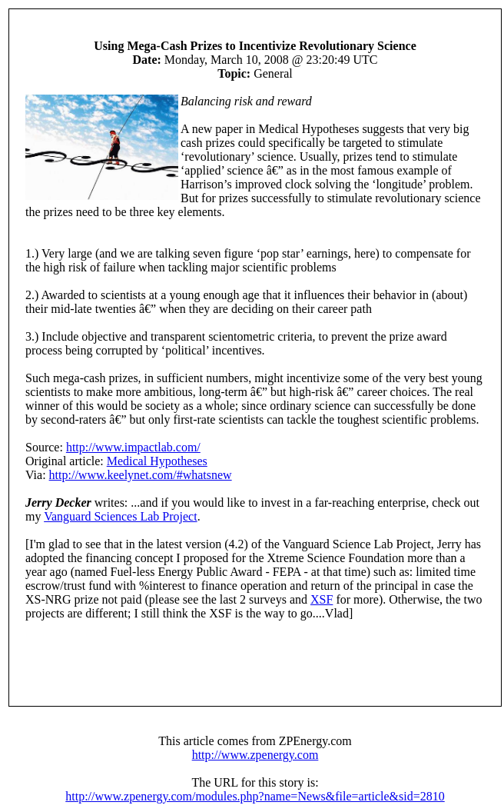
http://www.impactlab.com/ (133, 447)
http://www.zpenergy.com (255, 755)
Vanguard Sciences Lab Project (120, 516)
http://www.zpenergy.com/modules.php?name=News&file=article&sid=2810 (255, 796)
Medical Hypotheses (157, 461)
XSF (322, 599)
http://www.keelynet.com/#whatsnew (141, 475)
